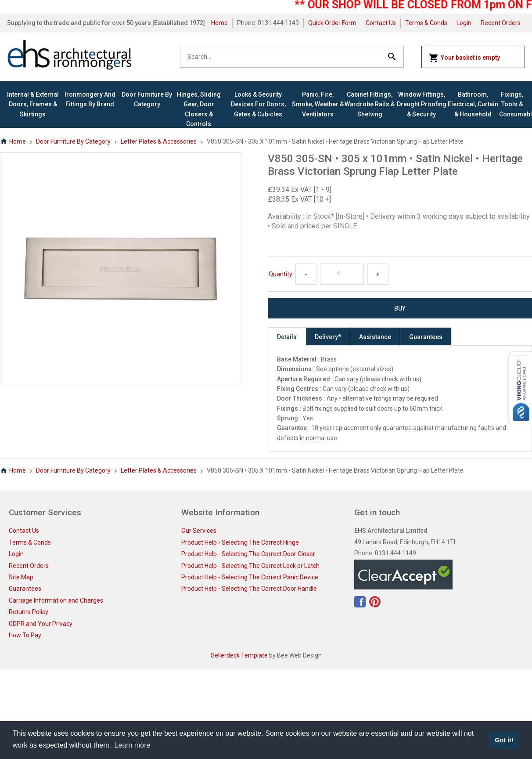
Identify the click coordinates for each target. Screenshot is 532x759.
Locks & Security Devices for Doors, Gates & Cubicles (258, 104)
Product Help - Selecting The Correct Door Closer (248, 554)
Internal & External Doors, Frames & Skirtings (33, 104)
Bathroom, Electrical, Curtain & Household (473, 104)
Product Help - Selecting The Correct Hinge (240, 542)
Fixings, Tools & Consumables (512, 104)
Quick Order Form (332, 23)
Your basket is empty (464, 58)
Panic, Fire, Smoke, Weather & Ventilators (318, 104)
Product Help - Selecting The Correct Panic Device (250, 577)
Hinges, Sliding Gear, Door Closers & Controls (199, 109)
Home (219, 23)
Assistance (375, 337)
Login (464, 23)
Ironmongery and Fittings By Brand (90, 99)
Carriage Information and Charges (56, 600)
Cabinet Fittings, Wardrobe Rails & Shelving (370, 104)
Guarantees (426, 337)
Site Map (21, 577)
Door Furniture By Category (147, 99)
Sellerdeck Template (239, 655)
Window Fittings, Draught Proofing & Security (422, 104)
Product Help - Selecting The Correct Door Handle (249, 589)
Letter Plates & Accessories (159, 141)
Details (287, 337)
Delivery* (328, 337)
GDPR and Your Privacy (41, 624)
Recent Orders (501, 23)
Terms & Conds (426, 23)
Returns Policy (29, 612)
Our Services (199, 531)
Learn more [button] (133, 745)
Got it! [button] (504, 740)
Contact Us (381, 23)
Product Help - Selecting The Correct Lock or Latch (250, 566)
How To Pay (25, 635)
